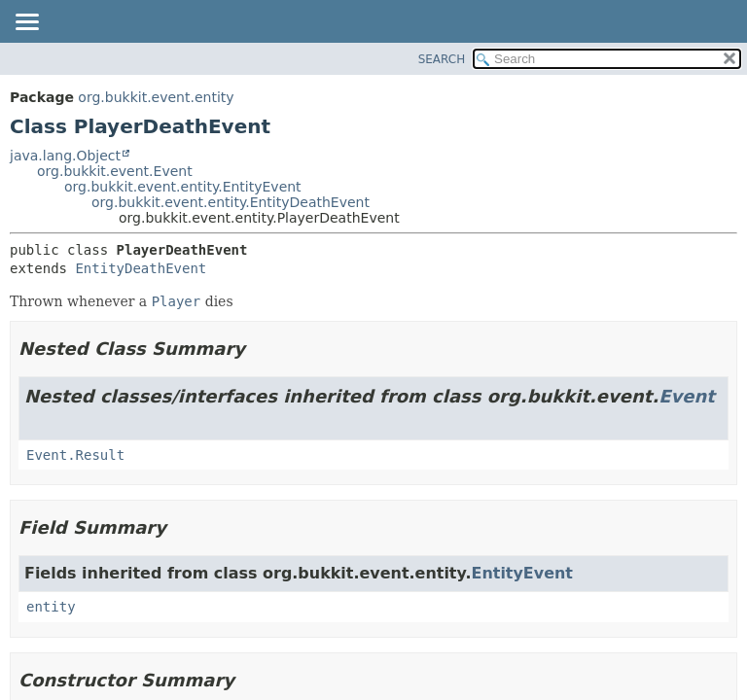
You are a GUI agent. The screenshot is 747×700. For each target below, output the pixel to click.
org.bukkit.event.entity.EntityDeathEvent (231, 202)
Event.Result (75, 455)
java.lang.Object (65, 156)
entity (51, 607)
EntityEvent (522, 573)
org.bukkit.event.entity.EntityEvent (183, 187)
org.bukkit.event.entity (156, 97)
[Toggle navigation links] (26, 23)
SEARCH (442, 59)
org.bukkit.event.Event (115, 171)
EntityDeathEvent (141, 268)
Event (687, 396)
